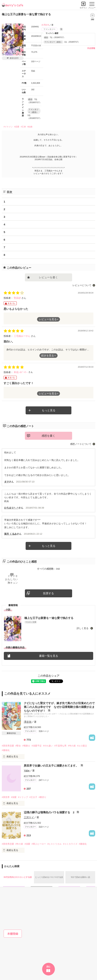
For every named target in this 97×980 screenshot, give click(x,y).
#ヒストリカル (55, 844)
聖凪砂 (18, 298)
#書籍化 (6, 750)
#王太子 (33, 797)
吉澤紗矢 (45, 25)
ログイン (83, 8)
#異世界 (6, 797)
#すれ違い (48, 746)
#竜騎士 (26, 746)
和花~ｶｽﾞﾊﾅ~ (21, 372)
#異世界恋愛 (8, 746)
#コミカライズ (70, 844)
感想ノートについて (81, 444)
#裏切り (43, 797)
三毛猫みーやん (22, 336)
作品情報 (91, 48)
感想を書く (48, 436)
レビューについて (82, 285)
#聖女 (18, 746)
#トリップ (23, 797)
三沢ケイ (29, 817)
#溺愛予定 (37, 746)
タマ (7, 482)
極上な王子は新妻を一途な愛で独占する (49, 618)
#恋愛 (17, 127)
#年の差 (72, 746)
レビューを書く (48, 277)
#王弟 (23, 127)
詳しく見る (83, 628)
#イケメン (8, 127)
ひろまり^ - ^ (11, 508)
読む (48, 967)
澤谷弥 (28, 722)
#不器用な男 (60, 746)
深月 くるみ (10, 534)
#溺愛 (14, 797)
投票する (48, 593)
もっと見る (49, 410)
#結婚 (30, 127)
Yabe (27, 771)
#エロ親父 (82, 746)
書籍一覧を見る (49, 656)
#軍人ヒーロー (39, 844)
